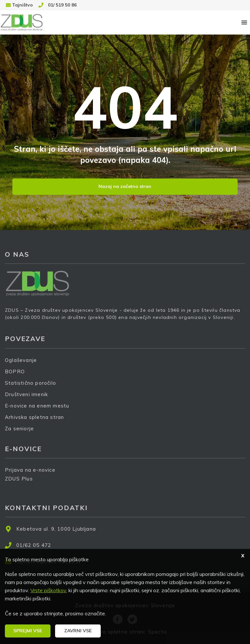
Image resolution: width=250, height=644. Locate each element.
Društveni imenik (26, 394)
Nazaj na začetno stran (125, 186)
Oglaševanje (21, 360)
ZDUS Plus (21, 483)
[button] (28, 631)
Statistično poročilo (30, 383)
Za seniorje (19, 429)
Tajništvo (22, 5)
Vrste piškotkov (48, 590)
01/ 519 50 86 (62, 5)
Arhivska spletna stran (34, 417)
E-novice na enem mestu (37, 406)
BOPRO (15, 372)
